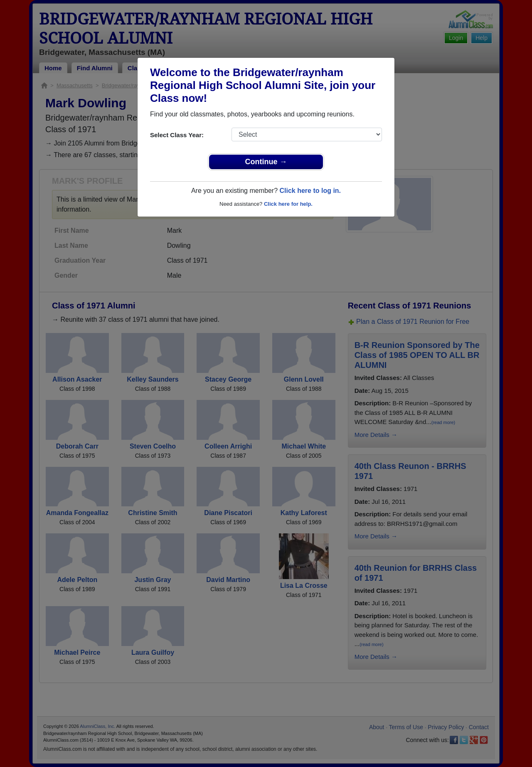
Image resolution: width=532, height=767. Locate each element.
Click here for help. (288, 204)
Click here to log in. (310, 191)
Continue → (266, 162)
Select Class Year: (177, 135)
